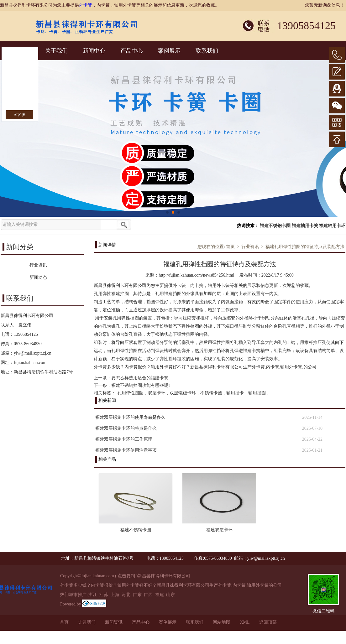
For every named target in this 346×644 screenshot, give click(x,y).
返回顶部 (268, 622)
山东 (170, 595)
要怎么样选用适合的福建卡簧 (140, 378)
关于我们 (56, 51)
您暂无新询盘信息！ (325, 5)
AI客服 (20, 115)
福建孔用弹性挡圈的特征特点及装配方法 (305, 247)
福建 (160, 595)
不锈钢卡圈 (211, 393)
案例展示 (169, 51)
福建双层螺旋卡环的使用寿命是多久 (130, 417)
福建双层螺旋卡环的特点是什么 (126, 428)
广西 (148, 595)
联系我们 (207, 51)
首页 (230, 247)
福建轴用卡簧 (305, 226)
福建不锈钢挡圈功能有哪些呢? (141, 385)
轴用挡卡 (235, 393)
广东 (137, 595)
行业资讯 (250, 247)
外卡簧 (86, 5)
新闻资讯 (114, 622)
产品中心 (132, 51)
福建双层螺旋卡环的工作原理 (124, 439)
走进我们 (87, 622)
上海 (115, 595)
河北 (126, 595)
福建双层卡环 (219, 530)
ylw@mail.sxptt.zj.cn (33, 353)
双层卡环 (157, 393)
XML (245, 622)
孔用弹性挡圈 (130, 393)
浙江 (93, 595)
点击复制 (126, 576)
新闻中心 (94, 51)
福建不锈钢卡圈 (275, 226)
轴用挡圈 (257, 393)
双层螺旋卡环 (183, 393)
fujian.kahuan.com (30, 363)
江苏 (104, 595)
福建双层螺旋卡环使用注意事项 (126, 450)
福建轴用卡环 (332, 226)
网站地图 (222, 622)
